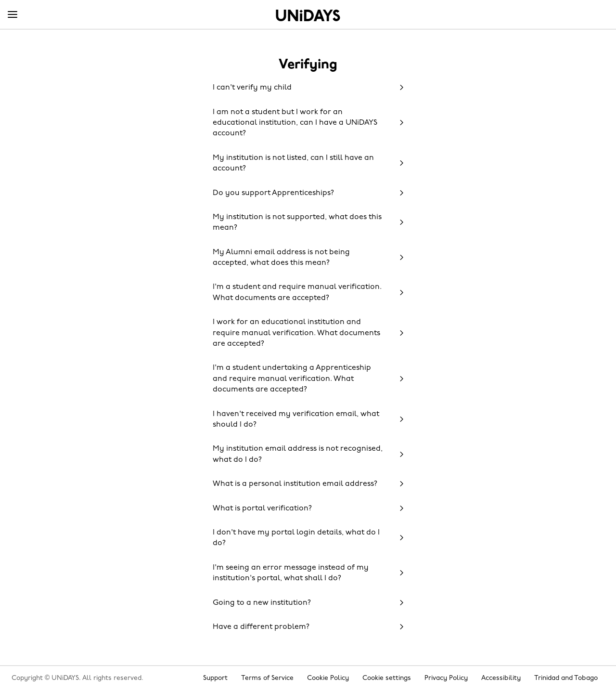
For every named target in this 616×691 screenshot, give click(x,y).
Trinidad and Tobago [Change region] (566, 678)
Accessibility (501, 678)
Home (308, 15)
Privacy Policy (446, 678)
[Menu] (13, 15)
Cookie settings (387, 678)
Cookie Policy (328, 678)
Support (215, 678)
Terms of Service (267, 678)
